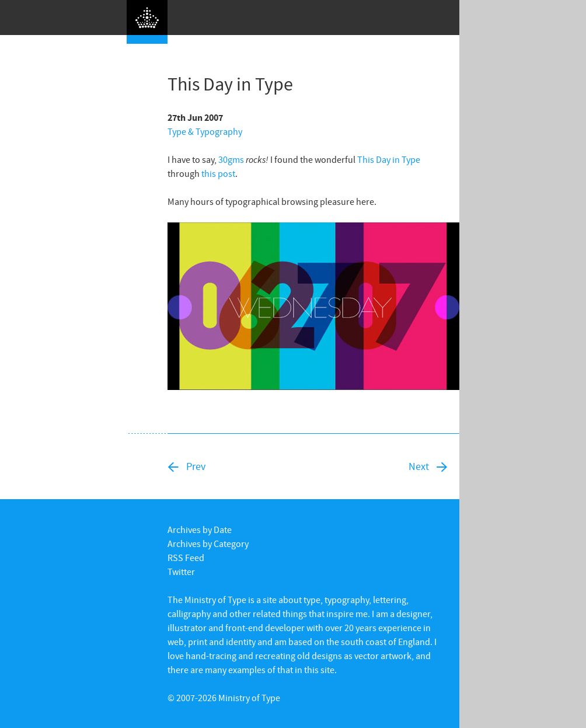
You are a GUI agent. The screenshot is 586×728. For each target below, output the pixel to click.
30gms (231, 159)
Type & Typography (205, 131)
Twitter (181, 572)
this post (218, 173)
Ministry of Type (249, 698)
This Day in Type (389, 159)
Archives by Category (208, 544)
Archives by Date (200, 530)
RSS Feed (186, 558)
